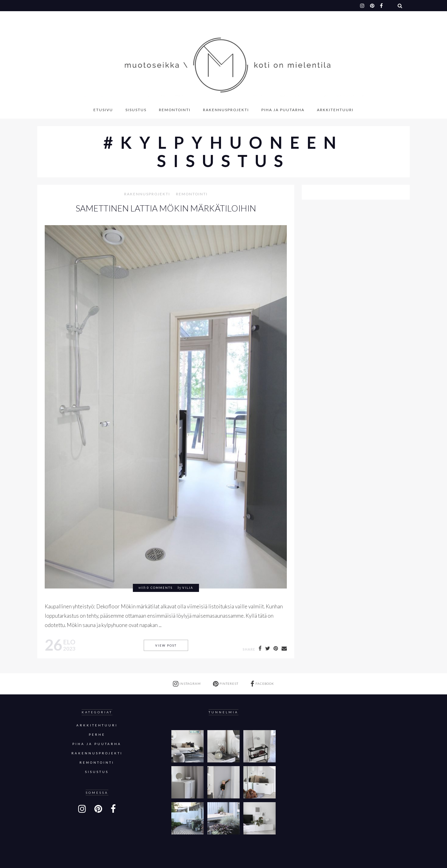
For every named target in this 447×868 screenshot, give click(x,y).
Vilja (188, 588)
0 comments (160, 588)
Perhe (97, 735)
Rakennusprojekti (226, 110)
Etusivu (103, 110)
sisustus (97, 772)
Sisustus (136, 110)
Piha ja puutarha (283, 110)
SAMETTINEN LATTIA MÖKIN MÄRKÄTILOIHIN (166, 208)
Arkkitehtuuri (335, 110)
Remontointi (175, 110)
